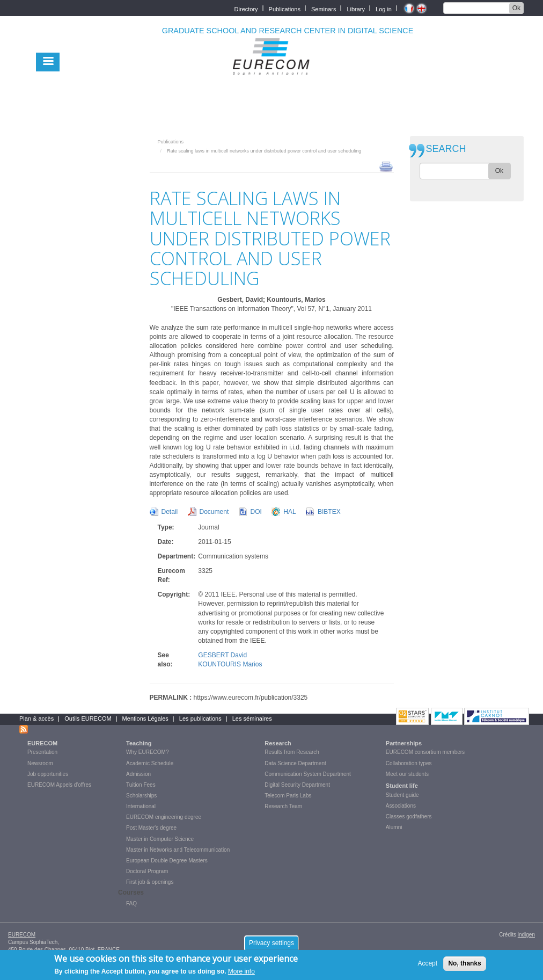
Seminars (324, 8)
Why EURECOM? (147, 752)
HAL (289, 512)
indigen (526, 935)
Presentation (42, 752)
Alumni (394, 827)
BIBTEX (329, 512)
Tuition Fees (141, 785)
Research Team (283, 806)
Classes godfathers (409, 816)
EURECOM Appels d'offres (59, 785)
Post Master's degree (151, 828)
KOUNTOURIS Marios (230, 664)
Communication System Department (308, 774)
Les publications (200, 718)
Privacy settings (271, 943)
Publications (285, 8)
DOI (256, 512)
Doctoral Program (147, 871)
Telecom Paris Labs (288, 796)
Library (356, 8)
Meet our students (407, 774)
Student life (402, 786)
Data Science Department (295, 763)
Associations (401, 806)
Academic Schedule (150, 763)
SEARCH (446, 149)
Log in (384, 8)
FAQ (131, 903)
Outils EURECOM (88, 718)
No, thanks (464, 963)
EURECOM (42, 743)
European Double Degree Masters (167, 861)
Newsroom (40, 763)
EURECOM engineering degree (164, 817)
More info (241, 971)
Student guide (402, 795)
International (141, 806)
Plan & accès (36, 718)
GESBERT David (222, 655)
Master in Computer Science (160, 839)
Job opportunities (48, 774)
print (386, 166)
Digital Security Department (297, 785)
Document (214, 512)
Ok (516, 8)
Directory (246, 8)
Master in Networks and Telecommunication (178, 850)
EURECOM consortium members (425, 752)
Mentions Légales (145, 718)
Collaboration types (409, 763)
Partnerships (404, 743)
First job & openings (150, 882)
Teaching (139, 743)
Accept (427, 963)
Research (278, 743)
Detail (170, 512)
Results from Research (292, 752)
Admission (138, 774)
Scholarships (141, 796)
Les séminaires (252, 718)
